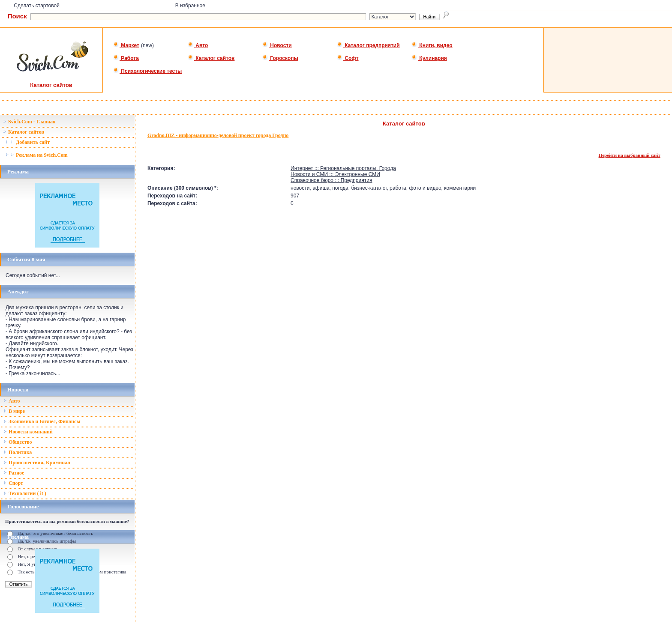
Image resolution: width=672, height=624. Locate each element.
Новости (277, 45)
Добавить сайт (28, 142)
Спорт (13, 483)
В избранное (190, 6)
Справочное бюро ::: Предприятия (331, 180)
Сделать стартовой (37, 6)
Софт (348, 58)
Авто (198, 45)
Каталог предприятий (368, 45)
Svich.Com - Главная (29, 122)
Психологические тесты (147, 71)
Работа (126, 58)
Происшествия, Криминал (37, 463)
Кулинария (429, 58)
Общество (18, 442)
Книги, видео (432, 45)
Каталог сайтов (211, 58)
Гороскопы (280, 58)
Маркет (126, 45)
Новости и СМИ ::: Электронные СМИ (335, 174)
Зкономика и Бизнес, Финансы (42, 421)
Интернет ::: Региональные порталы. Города (343, 168)
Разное (14, 473)
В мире (14, 411)
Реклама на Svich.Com (37, 155)
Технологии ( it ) (25, 493)
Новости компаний (28, 432)
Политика (18, 452)
